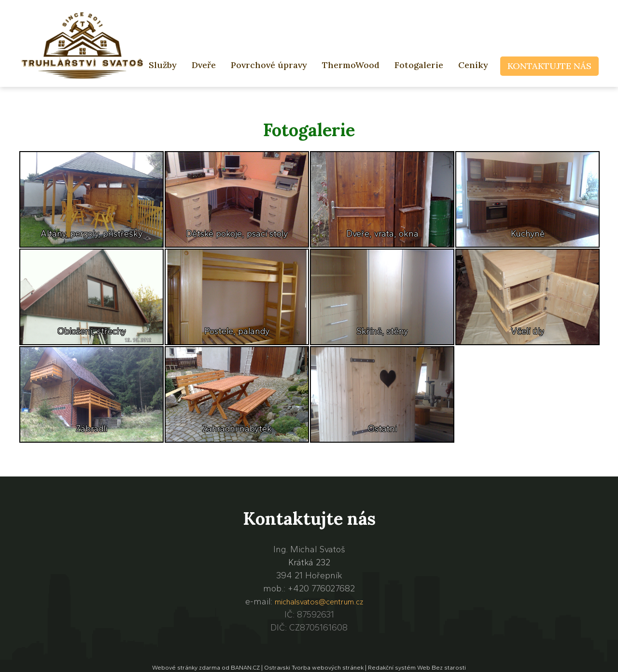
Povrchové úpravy (269, 65)
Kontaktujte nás (549, 66)
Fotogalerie (419, 65)
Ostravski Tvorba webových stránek (314, 668)
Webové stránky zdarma (186, 668)
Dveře (204, 65)
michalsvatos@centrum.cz (319, 602)
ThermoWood (351, 65)
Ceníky (473, 65)
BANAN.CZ (245, 668)
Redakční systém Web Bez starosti (417, 668)
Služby (163, 65)
